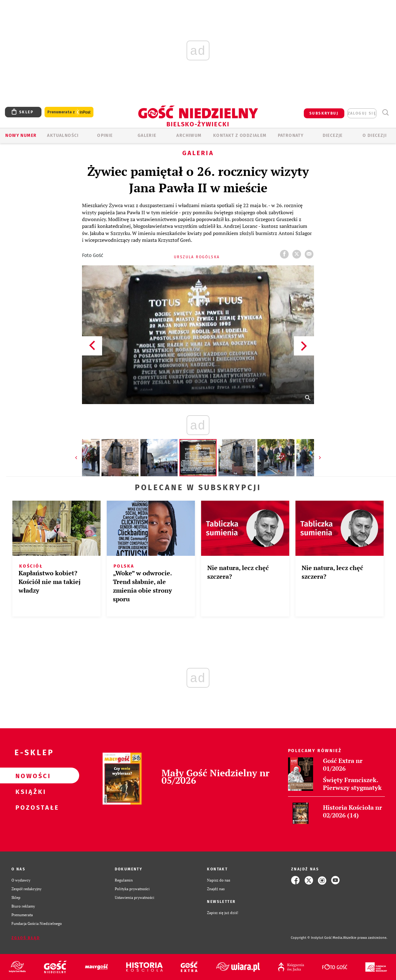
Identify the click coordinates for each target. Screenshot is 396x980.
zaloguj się (362, 113)
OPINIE (105, 135)
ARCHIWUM (189, 135)
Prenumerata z (69, 112)
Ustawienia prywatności (135, 897)
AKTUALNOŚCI (63, 135)
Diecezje (333, 135)
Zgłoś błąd (26, 938)
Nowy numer (21, 135)
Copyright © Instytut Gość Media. (317, 938)
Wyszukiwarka (385, 113)
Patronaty (291, 135)
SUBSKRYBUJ (324, 113)
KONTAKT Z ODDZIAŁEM (240, 135)
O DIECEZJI (375, 135)
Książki (30, 791)
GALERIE (147, 135)
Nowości (30, 776)
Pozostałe (30, 807)
